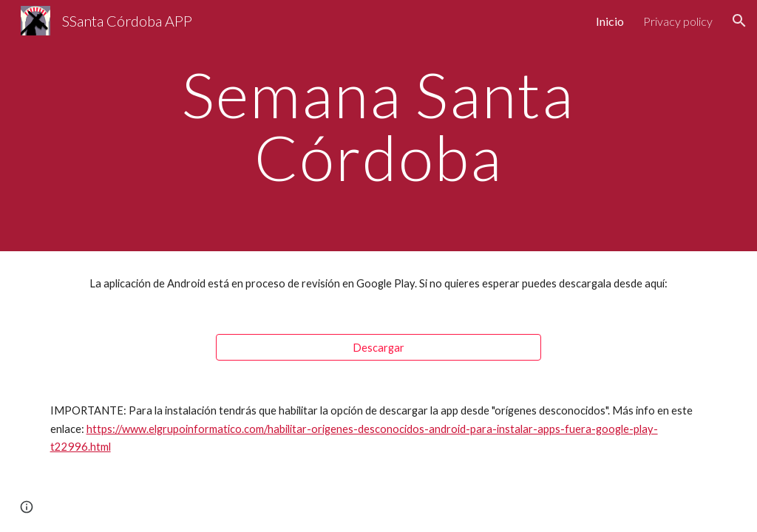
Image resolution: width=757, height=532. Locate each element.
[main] (378, 126)
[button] (739, 21)
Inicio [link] (610, 21)
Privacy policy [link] (678, 21)
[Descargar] (379, 347)
